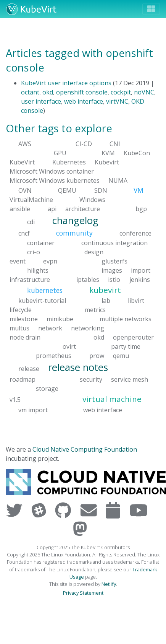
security (91, 379)
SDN (101, 190)
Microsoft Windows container (52, 171)
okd (48, 92)
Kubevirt (107, 162)
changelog (75, 220)
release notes (78, 367)
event (18, 261)
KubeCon (137, 153)
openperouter (133, 337)
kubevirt (105, 289)
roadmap (23, 379)
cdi (31, 222)
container (41, 242)
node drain (25, 337)
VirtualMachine (31, 200)
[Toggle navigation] (151, 9)
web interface (84, 101)
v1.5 (15, 400)
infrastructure (30, 279)
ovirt (69, 346)
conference (135, 233)
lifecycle (21, 310)
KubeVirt (22, 162)
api (52, 209)
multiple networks (126, 319)
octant (30, 92)
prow (97, 356)
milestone (24, 319)
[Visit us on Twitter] (16, 510)
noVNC (144, 92)
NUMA (118, 180)
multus (19, 328)
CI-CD (84, 143)
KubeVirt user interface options (66, 83)
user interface (41, 101)
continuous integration (114, 242)
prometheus (54, 356)
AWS (25, 143)
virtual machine (112, 399)
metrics (95, 310)
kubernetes (45, 290)
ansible (20, 209)
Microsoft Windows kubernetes (55, 180)
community (74, 233)
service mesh (130, 379)
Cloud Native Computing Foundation (85, 449)
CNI (115, 143)
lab (106, 301)
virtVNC (117, 101)
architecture (83, 209)
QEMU (67, 190)
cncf (24, 233)
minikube (60, 319)
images (112, 270)
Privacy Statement (83, 593)
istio (114, 279)
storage (47, 389)
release (29, 369)
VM (139, 190)
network (50, 328)
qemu (121, 356)
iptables (88, 279)
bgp (141, 209)
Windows (92, 200)
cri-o (34, 252)
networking (88, 328)
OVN (25, 190)
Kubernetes (69, 162)
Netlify (109, 584)
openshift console (82, 92)
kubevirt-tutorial (42, 301)
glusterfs (114, 261)
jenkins (140, 279)
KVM (108, 153)
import (141, 270)
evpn (50, 261)
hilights (38, 270)
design (94, 252)
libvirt (136, 301)
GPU (60, 153)
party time (126, 346)
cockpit (121, 92)
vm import (33, 410)
